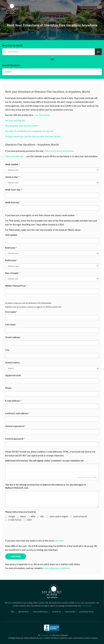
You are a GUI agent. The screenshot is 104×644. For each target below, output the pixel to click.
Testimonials (70, 612)
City (7, 350)
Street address (13, 337)
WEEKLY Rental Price (16, 286)
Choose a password (16, 426)
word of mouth (79, 516)
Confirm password (15, 439)
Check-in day (12, 177)
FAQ (12, 612)
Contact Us (56, 612)
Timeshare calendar (14, 156)
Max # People (12, 273)
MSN (31, 516)
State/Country (12, 363)
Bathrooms (11, 260)
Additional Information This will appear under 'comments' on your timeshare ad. (45, 461)
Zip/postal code (13, 375)
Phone (8, 388)
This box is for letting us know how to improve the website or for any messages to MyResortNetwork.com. (46, 486)
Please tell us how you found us (21, 512)
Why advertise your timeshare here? (22, 126)
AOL (41, 516)
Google (10, 516)
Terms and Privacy (40, 612)
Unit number (11, 235)
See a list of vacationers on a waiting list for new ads (29, 131)
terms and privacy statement (57, 568)
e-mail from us (13, 520)
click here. (59, 541)
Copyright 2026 (46, 635)
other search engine (57, 516)
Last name (10, 325)
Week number (13, 164)
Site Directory (24, 612)
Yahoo (21, 516)
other (28, 520)
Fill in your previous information (59, 151)
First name (11, 312)
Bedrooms (11, 248)
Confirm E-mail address (18, 413)
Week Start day (14, 190)
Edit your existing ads (15, 120)
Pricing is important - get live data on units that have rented (33, 136)
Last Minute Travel (86, 612)
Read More (87, 606)
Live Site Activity (42, 115)
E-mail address (13, 401)
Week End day (12, 202)
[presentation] (21, 530)
